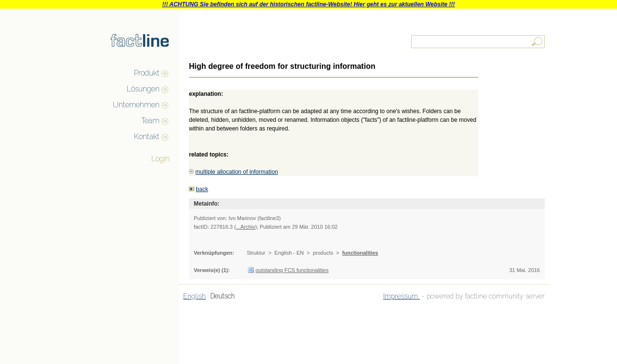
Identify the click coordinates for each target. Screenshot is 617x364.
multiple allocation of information (236, 172)
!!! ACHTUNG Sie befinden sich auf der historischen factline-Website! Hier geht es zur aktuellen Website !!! (308, 4)
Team (150, 121)
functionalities (360, 253)
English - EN (289, 253)
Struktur (256, 253)
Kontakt (147, 136)
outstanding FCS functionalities (292, 270)
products (323, 253)
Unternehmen (136, 105)
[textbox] (479, 42)
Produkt (147, 73)
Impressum (402, 296)
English (194, 296)
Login (161, 159)
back (202, 189)
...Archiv (245, 227)
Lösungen (143, 89)
